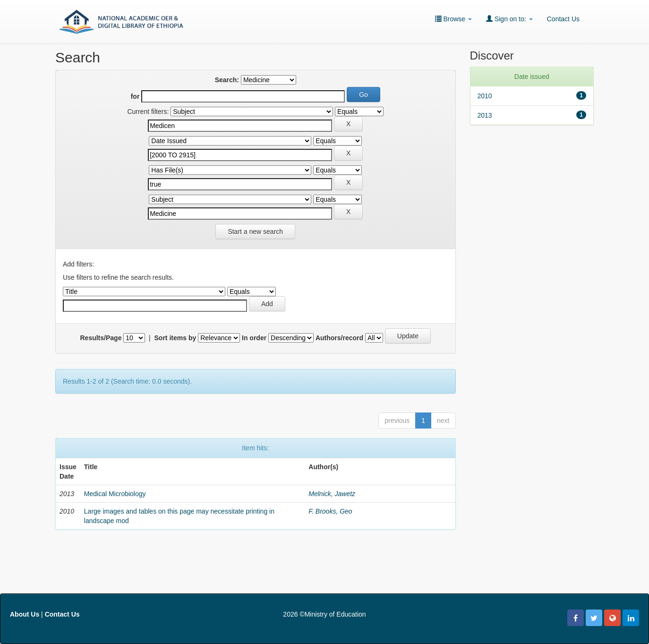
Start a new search (255, 232)
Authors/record (339, 338)
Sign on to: (509, 19)
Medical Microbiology (115, 494)
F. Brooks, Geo (330, 511)
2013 (485, 115)
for (135, 96)
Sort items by (175, 338)
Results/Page (101, 338)
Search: (227, 80)
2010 (485, 96)
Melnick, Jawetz (332, 494)
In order (254, 338)
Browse (453, 19)
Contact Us (563, 19)
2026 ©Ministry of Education (324, 614)
